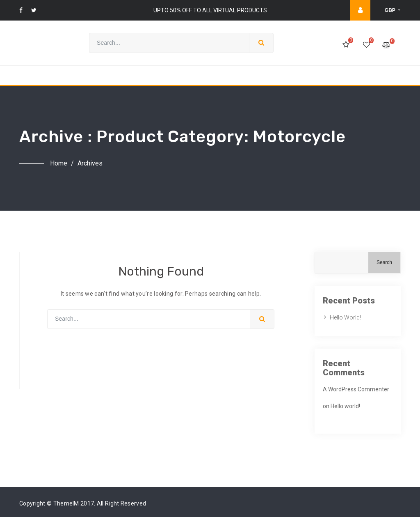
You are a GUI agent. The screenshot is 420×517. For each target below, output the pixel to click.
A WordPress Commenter (356, 389)
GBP (391, 10)
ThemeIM (66, 503)
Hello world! (345, 317)
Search (384, 262)
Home (59, 163)
